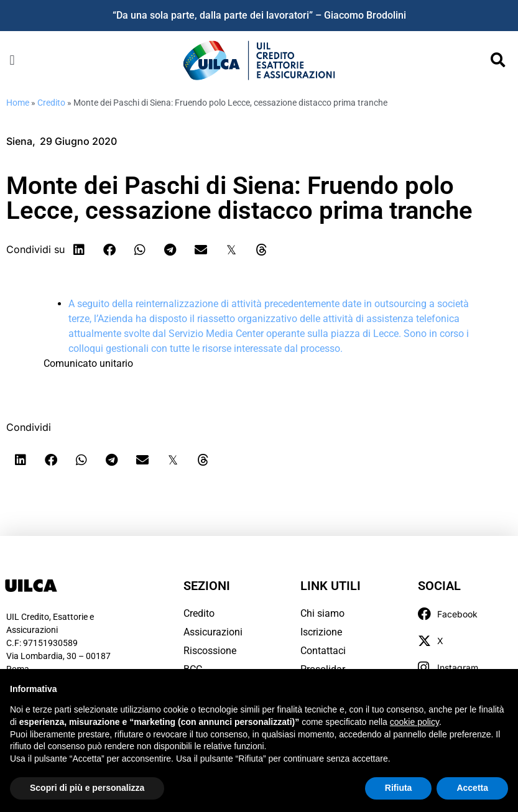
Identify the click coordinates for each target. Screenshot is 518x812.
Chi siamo (322, 613)
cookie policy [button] (414, 722)
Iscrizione (321, 632)
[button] (12, 60)
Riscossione (210, 651)
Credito (51, 103)
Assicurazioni (213, 632)
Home (18, 103)
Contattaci (323, 651)
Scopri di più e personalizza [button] (87, 788)
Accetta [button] (472, 788)
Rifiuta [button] (399, 788)
